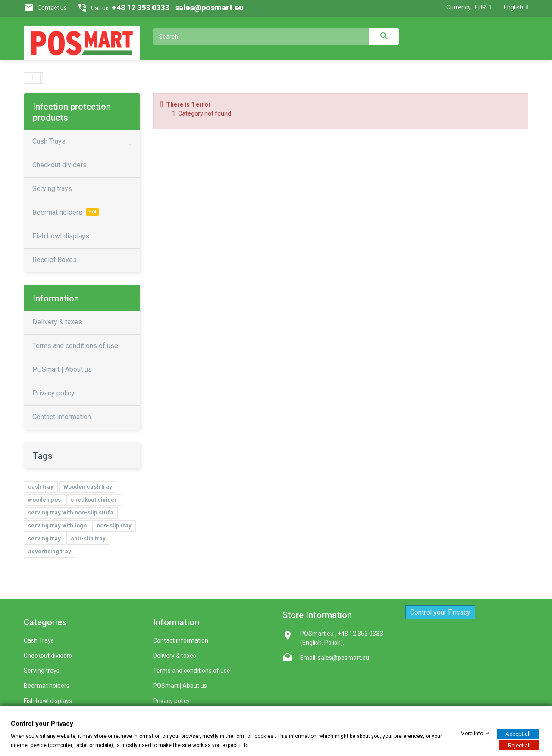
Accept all (518, 733)
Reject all (519, 745)
